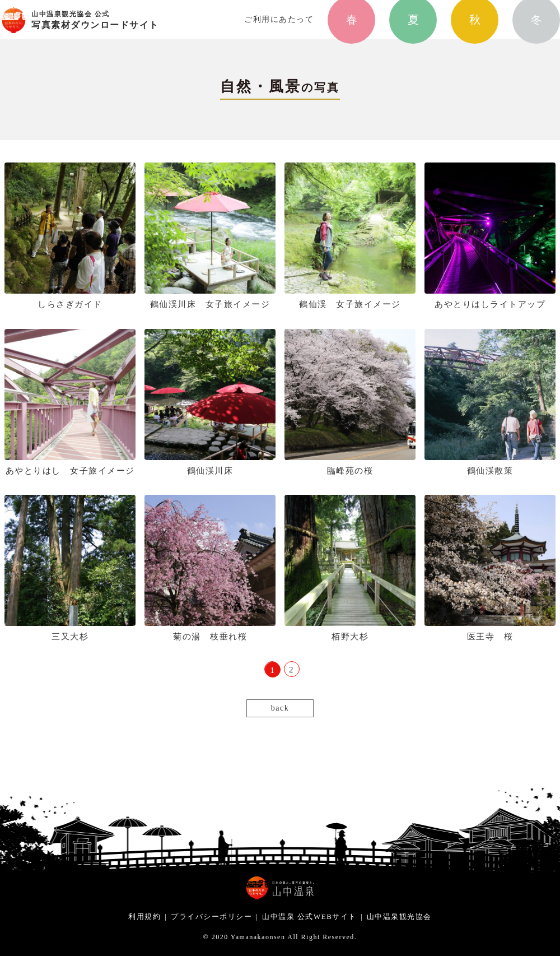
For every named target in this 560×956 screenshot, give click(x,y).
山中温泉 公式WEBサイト (309, 916)
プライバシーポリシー (211, 916)
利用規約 (144, 916)
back (280, 708)
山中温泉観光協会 (399, 916)
